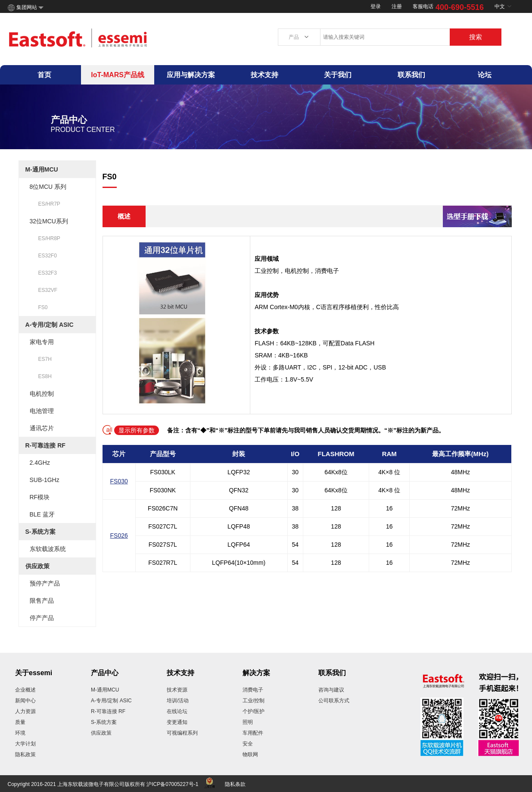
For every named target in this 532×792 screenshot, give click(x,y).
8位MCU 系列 (48, 187)
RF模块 (40, 497)
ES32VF (48, 290)
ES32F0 (48, 256)
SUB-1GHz (45, 480)
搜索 (476, 37)
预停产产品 (45, 583)
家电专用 (42, 342)
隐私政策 (25, 754)
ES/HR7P (49, 204)
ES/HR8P (49, 238)
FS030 (119, 481)
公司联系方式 (334, 701)
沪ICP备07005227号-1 (172, 784)
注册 (397, 6)
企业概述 (25, 690)
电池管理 (42, 411)
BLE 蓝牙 (42, 514)
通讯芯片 (42, 428)
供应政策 (37, 566)
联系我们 (411, 75)
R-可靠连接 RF (45, 445)
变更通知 (177, 722)
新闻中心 (25, 701)
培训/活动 (178, 701)
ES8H (45, 376)
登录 (376, 6)
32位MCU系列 (49, 221)
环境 (20, 733)
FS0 (43, 307)
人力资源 (25, 711)
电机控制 (42, 394)
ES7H (45, 359)
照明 (248, 722)
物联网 (250, 754)
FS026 (119, 535)
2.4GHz (40, 463)
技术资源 (177, 690)
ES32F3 (48, 273)
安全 (248, 744)
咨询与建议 (331, 690)
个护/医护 (254, 711)
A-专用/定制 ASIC (50, 325)
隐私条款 (235, 784)
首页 (44, 75)
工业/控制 (254, 701)
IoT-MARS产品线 (118, 75)
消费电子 (253, 690)
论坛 (485, 75)
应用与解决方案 (191, 75)
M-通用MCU (42, 169)
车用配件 (253, 733)
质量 (20, 722)
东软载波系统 (48, 549)
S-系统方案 (40, 532)
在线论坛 (177, 711)
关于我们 (338, 75)
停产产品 (42, 618)
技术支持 (264, 75)
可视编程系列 (182, 733)
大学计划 (25, 744)
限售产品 (42, 601)
